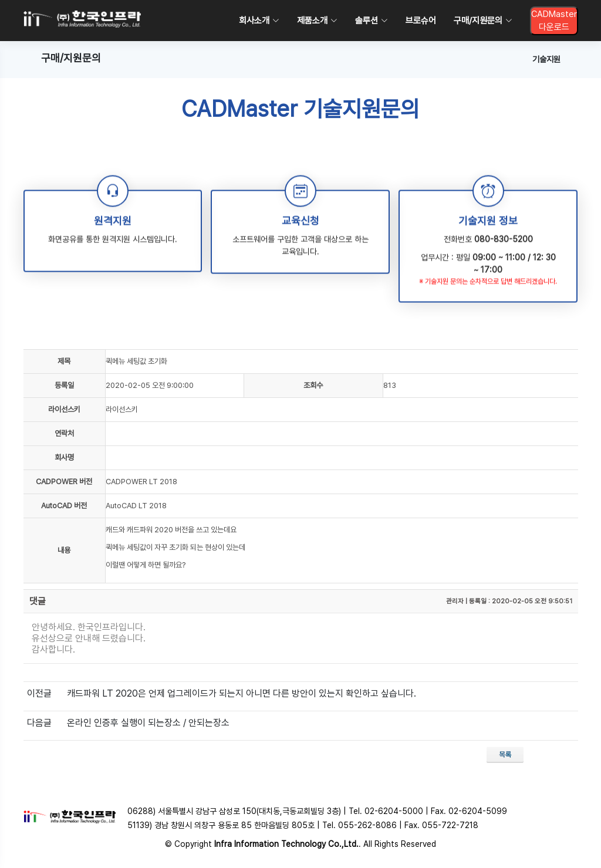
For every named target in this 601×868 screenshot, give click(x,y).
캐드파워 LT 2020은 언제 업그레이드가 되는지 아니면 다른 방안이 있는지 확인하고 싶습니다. (242, 693)
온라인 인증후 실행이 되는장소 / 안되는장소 (148, 723)
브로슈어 (421, 21)
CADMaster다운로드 (554, 21)
